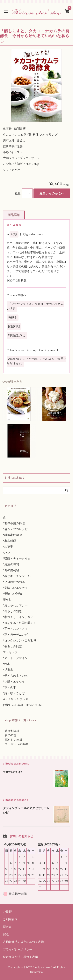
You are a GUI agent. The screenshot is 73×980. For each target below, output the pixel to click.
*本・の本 (9, 687)
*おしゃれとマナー (15, 605)
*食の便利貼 (11, 570)
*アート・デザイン (15, 658)
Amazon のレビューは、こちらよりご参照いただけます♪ (36, 361)
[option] (36, 85)
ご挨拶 (7, 912)
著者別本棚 (12, 731)
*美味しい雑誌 (12, 594)
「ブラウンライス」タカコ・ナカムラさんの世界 (35, 306)
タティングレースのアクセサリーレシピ (26, 810)
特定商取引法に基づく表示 (20, 957)
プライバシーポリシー (18, 950)
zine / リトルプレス (16, 699)
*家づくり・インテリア (18, 617)
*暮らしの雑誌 (12, 646)
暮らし (7, 600)
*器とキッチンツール (17, 576)
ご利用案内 (10, 920)
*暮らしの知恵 (12, 611)
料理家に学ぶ (17, 335)
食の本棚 (11, 735)
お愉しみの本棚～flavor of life (22, 705)
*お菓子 (8, 547)
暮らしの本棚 (14, 740)
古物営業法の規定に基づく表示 (23, 942)
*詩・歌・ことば (14, 693)
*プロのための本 (14, 582)
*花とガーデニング (15, 635)
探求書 (7, 927)
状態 (14, 234)
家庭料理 (14, 327)
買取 (6, 935)
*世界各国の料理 (14, 523)
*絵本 (7, 664)
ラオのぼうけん (13, 772)
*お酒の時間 (11, 564)
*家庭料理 (9, 541)
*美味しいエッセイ (15, 588)
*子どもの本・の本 (15, 676)
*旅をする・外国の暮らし (20, 623)
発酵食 (13, 318)
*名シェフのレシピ (15, 529)
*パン (7, 553)
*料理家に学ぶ (12, 535)
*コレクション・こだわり (20, 641)
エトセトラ (10, 652)
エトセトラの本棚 (17, 744)
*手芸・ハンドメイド (17, 629)
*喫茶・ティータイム (17, 559)
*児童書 (8, 670)
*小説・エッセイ (14, 682)
